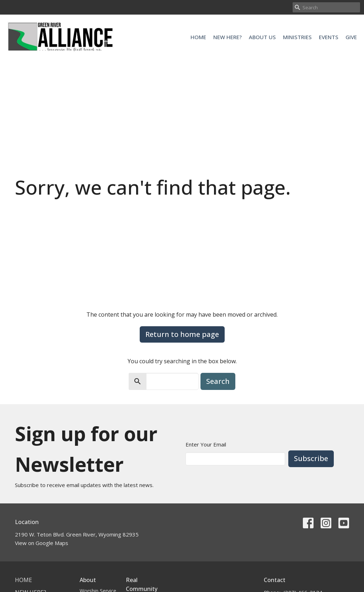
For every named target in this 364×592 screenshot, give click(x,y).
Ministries (297, 37)
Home (198, 37)
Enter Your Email (206, 444)
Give (351, 37)
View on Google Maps (42, 543)
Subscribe (311, 458)
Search (218, 381)
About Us (262, 37)
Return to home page (182, 334)
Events (329, 37)
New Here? (227, 37)
